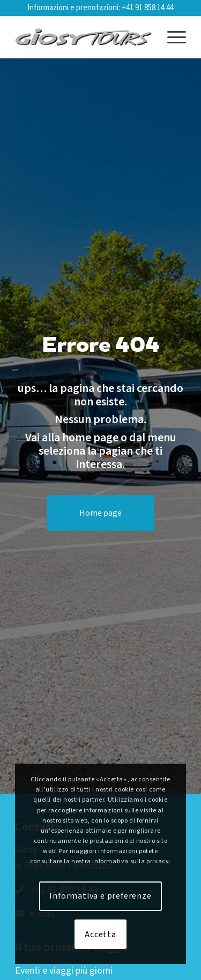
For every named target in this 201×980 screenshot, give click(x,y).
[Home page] (101, 513)
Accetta (100, 934)
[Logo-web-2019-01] (83, 37)
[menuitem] (171, 37)
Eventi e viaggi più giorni (64, 971)
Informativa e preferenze (100, 896)
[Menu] (171, 37)
